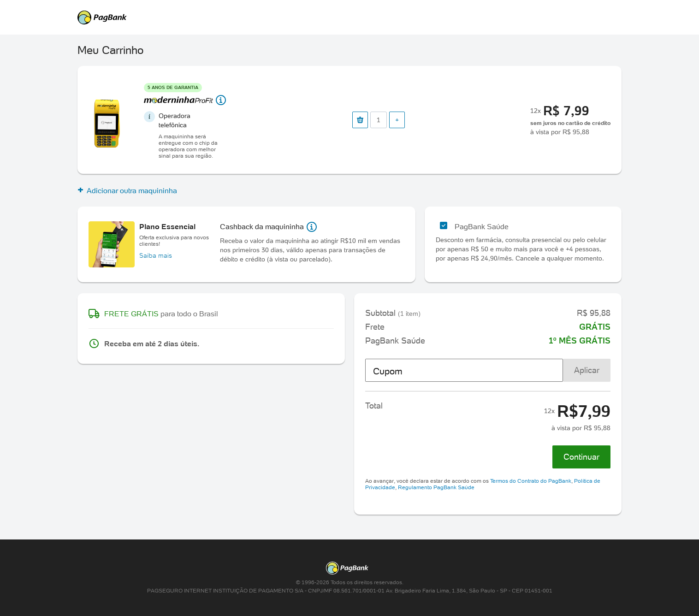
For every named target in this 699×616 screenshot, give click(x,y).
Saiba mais (156, 255)
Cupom (388, 371)
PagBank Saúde (482, 226)
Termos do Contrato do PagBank (531, 481)
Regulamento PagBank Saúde (436, 487)
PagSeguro (345, 18)
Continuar (581, 457)
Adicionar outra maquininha (127, 190)
